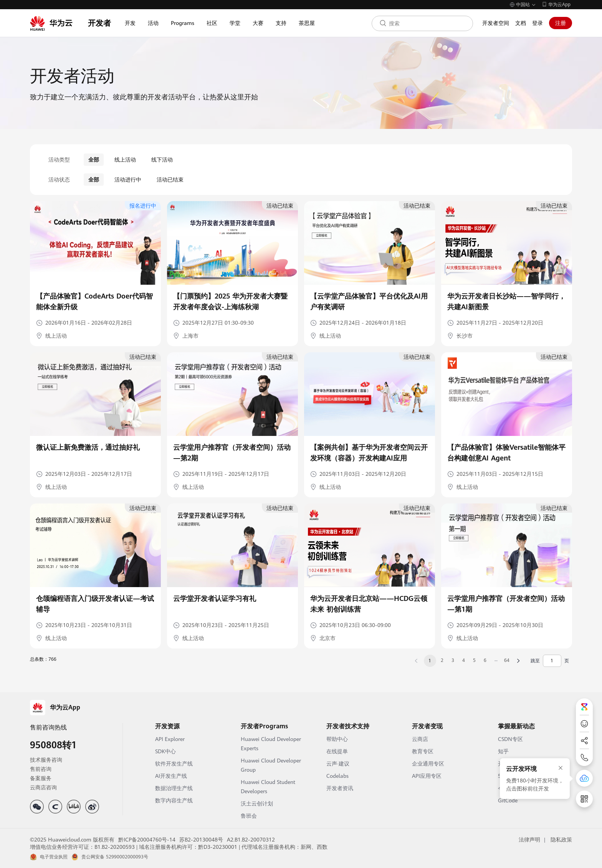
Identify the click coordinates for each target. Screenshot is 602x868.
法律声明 (529, 840)
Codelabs (337, 776)
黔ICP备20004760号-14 (147, 840)
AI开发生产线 (171, 776)
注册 (561, 23)
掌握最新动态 (516, 726)
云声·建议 (338, 764)
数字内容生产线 (174, 800)
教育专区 (423, 751)
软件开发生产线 (174, 764)
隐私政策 (561, 840)
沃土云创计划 (257, 804)
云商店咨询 (43, 787)
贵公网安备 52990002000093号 (115, 857)
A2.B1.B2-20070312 (251, 840)
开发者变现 (427, 726)
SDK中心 (165, 751)
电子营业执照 (54, 857)
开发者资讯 (340, 788)
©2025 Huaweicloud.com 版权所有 (72, 840)
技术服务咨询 (46, 760)
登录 (537, 23)
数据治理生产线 (174, 788)
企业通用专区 (428, 764)
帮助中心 (337, 739)
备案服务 (41, 778)
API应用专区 (427, 776)
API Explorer (170, 739)
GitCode (508, 800)
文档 (521, 23)
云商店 (420, 739)
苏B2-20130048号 (201, 840)
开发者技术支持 (348, 726)
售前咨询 (41, 769)
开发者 (99, 23)
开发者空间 (496, 23)
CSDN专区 (510, 739)
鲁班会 (249, 816)
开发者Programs (264, 726)
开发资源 (167, 726)
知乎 (503, 751)
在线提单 (337, 751)
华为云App (559, 5)
